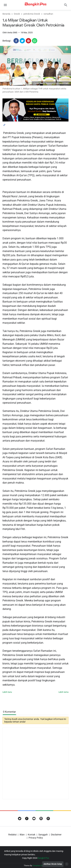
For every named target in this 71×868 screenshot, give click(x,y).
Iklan (22, 835)
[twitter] (22, 41)
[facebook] (16, 41)
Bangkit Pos (43, 858)
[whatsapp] (35, 41)
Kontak (32, 835)
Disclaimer (56, 835)
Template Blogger (40, 866)
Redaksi (12, 835)
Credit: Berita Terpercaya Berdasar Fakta (51, 83)
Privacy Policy (36, 838)
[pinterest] (28, 41)
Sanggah (43, 835)
